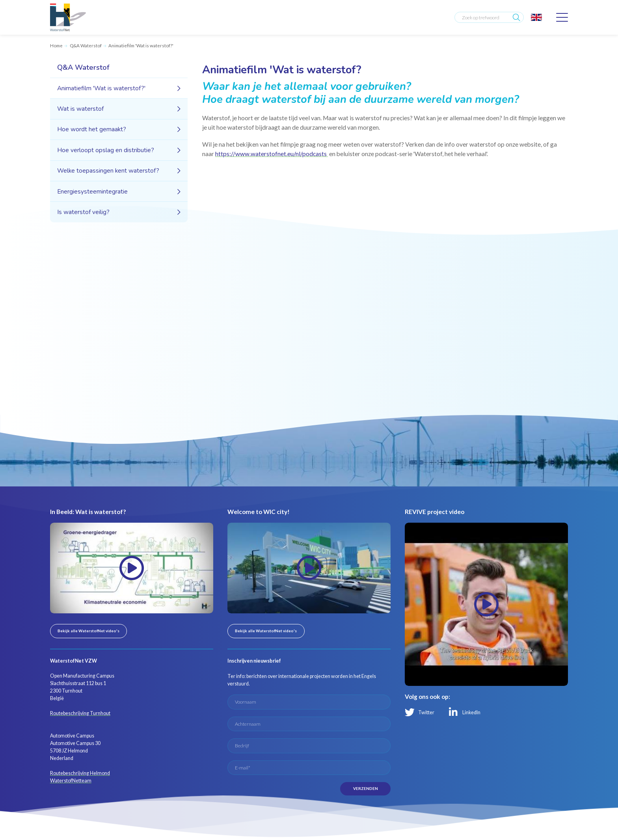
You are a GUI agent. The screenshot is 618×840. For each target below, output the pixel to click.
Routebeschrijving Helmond (80, 773)
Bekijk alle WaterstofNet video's (88, 631)
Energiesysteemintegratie (92, 191)
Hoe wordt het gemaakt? (92, 129)
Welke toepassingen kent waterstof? (108, 170)
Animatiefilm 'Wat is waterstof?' (141, 46)
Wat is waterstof (80, 109)
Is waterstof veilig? (83, 212)
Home (56, 46)
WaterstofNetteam (71, 781)
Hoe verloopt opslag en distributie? (106, 150)
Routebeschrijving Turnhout (80, 713)
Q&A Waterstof (86, 46)
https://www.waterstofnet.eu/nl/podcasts (272, 154)
